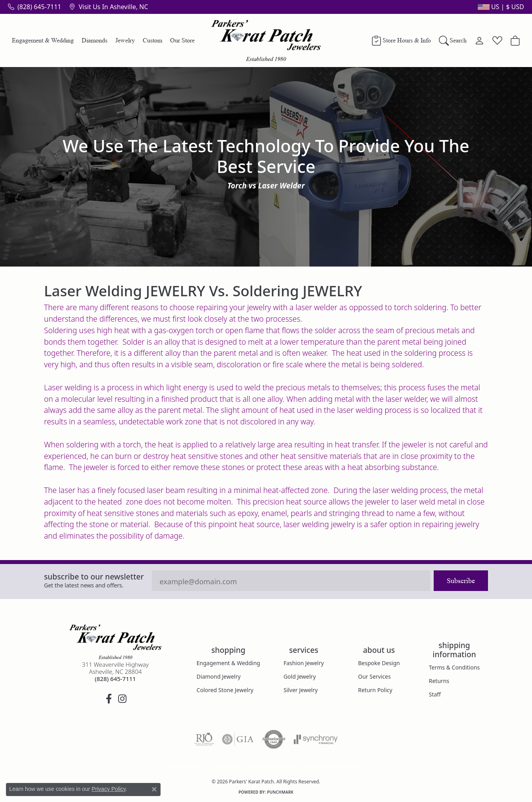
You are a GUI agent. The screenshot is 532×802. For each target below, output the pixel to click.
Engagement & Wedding (43, 40)
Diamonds (95, 40)
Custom (152, 40)
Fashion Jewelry (304, 663)
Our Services (374, 676)
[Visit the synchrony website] (316, 739)
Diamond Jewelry (219, 676)
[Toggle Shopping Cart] (515, 40)
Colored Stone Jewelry (225, 690)
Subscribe (461, 581)
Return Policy (375, 690)
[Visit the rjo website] (204, 739)
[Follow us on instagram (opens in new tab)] (122, 699)
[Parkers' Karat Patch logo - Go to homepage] (266, 40)
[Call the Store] (115, 679)
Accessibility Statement (333, 767)
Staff (435, 694)
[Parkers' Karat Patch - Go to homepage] (115, 642)
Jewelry (125, 40)
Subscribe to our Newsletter (94, 577)
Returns (439, 681)
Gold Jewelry (299, 676)
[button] (500, 7)
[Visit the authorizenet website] (274, 739)
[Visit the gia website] (238, 739)
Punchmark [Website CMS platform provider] (280, 792)
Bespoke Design (379, 663)
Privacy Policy (227, 767)
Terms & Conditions (454, 667)
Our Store (182, 40)
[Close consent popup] (154, 789)
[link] (34, 7)
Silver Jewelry (300, 690)
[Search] (453, 40)
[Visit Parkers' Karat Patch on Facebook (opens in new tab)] (109, 699)
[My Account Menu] (479, 40)
